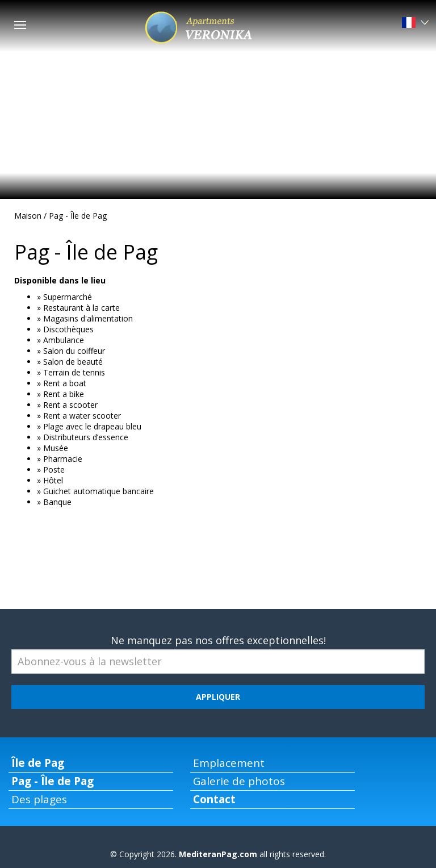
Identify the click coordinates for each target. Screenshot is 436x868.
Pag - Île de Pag (78, 216)
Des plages (39, 799)
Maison (28, 216)
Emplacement (229, 763)
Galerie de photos (239, 781)
